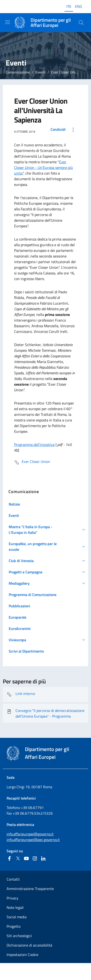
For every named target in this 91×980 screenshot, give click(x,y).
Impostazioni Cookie (22, 955)
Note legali (15, 907)
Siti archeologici (19, 936)
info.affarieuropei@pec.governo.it (33, 840)
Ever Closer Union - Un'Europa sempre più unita (44, 167)
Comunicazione (18, 72)
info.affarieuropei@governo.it (30, 834)
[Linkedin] (43, 858)
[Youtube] (26, 858)
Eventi (40, 72)
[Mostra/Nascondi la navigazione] (8, 22)
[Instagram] (35, 858)
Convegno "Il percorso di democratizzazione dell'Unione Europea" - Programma (45, 713)
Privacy (12, 898)
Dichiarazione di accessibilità (29, 945)
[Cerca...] (81, 23)
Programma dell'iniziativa (34, 445)
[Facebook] (9, 858)
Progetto (14, 926)
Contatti (13, 879)
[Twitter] (18, 858)
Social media (17, 917)
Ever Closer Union (32, 462)
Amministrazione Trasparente (30, 889)
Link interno (21, 694)
